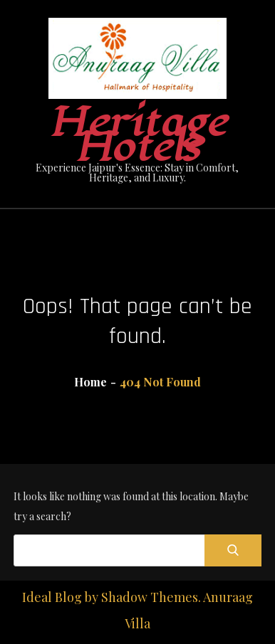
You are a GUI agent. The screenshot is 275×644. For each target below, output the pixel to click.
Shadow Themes (150, 597)
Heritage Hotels (137, 135)
